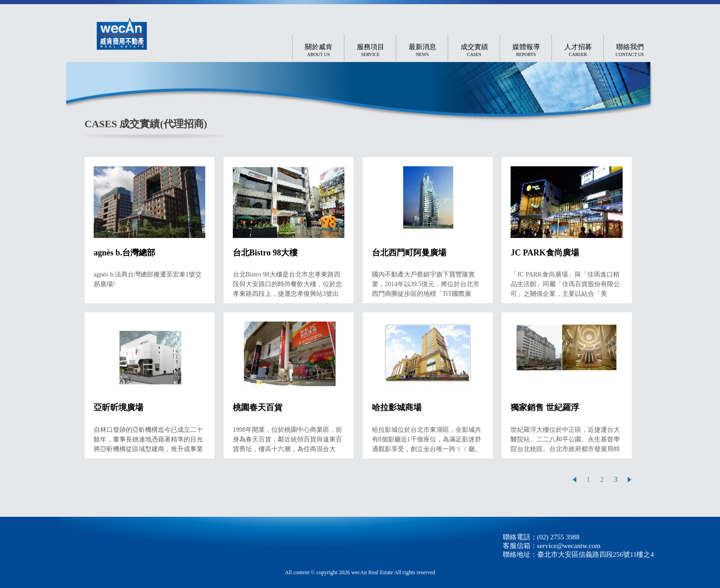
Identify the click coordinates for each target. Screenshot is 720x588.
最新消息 (422, 51)
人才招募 (578, 51)
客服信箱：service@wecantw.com (552, 546)
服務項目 (371, 51)
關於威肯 (319, 51)
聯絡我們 (630, 51)
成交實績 (474, 51)
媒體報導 (526, 51)
